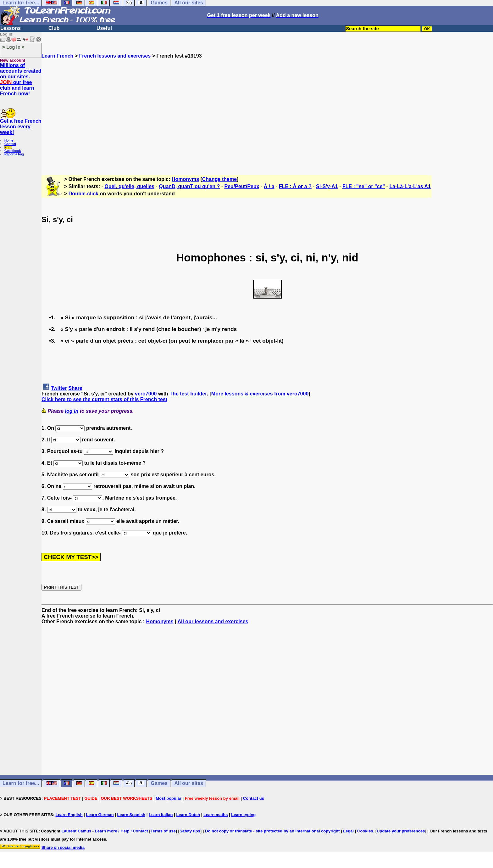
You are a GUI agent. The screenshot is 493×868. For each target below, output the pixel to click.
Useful (104, 28)
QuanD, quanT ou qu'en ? (189, 186)
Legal (348, 831)
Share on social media (63, 847)
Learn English (69, 815)
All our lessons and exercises (213, 622)
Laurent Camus (77, 831)
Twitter (59, 388)
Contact (10, 144)
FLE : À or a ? (295, 186)
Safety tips (190, 831)
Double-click (83, 194)
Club (54, 28)
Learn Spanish (131, 815)
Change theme (219, 179)
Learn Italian (161, 815)
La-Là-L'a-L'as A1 (410, 186)
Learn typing (243, 815)
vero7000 (146, 394)
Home (9, 140)
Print (8, 147)
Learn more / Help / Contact (122, 831)
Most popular (169, 798)
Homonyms (185, 179)
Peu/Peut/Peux (242, 186)
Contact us (254, 798)
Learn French (57, 56)
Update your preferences (401, 831)
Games (159, 783)
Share (75, 388)
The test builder (188, 394)
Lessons (11, 28)
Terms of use (163, 831)
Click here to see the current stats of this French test (104, 399)
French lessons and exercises (115, 56)
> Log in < (13, 47)
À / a (269, 186)
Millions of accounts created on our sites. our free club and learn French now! (21, 79)
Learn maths (216, 815)
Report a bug (14, 154)
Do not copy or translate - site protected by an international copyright (272, 831)
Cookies (365, 831)
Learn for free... (21, 783)
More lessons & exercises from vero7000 (260, 394)
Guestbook (13, 151)
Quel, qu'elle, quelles (130, 186)
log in (72, 411)
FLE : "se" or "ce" (364, 186)
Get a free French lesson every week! (21, 127)
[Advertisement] (267, 114)
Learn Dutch (188, 815)
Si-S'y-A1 (327, 186)
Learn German (100, 815)
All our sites (189, 783)
